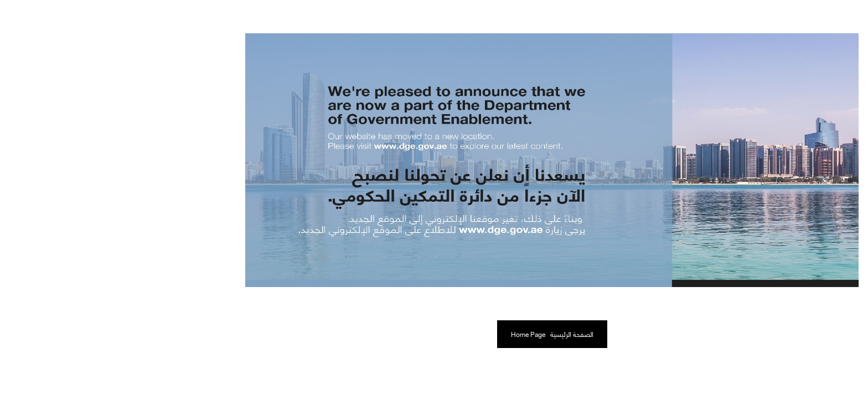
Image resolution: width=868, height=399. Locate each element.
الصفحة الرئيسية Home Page (434, 334)
